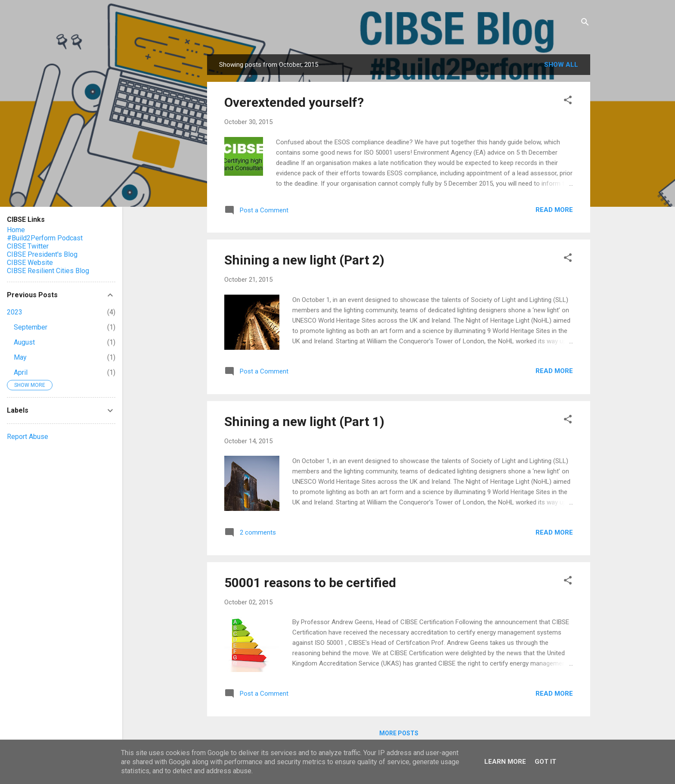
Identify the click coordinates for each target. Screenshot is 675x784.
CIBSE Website (30, 263)
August (24, 342)
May (20, 357)
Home (16, 230)
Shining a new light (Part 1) (304, 422)
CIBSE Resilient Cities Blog (48, 271)
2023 (15, 312)
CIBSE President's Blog (42, 254)
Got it (545, 762)
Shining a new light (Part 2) (304, 260)
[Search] (585, 23)
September (31, 327)
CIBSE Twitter (28, 246)
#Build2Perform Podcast (45, 238)
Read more (554, 210)
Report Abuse (28, 437)
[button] (568, 101)
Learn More (505, 762)
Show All (561, 65)
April (21, 372)
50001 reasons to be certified (310, 583)
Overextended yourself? (294, 102)
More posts (399, 733)
